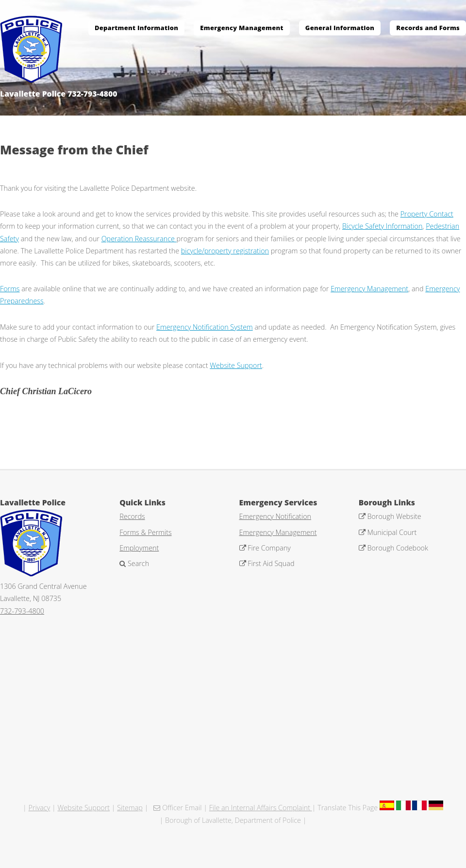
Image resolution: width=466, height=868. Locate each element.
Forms (10, 289)
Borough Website (393, 516)
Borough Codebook (397, 548)
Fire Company (268, 548)
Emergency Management (369, 289)
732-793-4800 (22, 611)
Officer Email (181, 808)
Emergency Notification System (205, 327)
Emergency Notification (275, 516)
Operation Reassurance (139, 239)
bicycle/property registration (225, 251)
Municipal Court (391, 532)
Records (132, 516)
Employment (139, 548)
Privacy (40, 808)
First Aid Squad (270, 563)
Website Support (236, 365)
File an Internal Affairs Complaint (261, 808)
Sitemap (130, 808)
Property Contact (427, 214)
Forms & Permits (145, 532)
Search (137, 563)
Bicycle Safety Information (382, 226)
